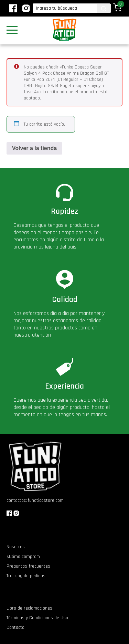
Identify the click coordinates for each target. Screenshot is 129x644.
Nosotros (16, 547)
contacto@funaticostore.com (35, 500)
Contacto (15, 627)
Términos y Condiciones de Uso (37, 618)
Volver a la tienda (34, 148)
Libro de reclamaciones (29, 608)
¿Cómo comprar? (24, 557)
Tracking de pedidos (26, 576)
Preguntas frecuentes (28, 566)
